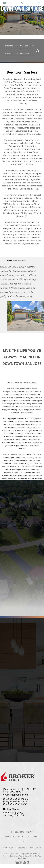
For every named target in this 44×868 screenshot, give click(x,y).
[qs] (27, 46)
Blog (28, 837)
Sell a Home (31, 832)
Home (11, 832)
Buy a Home (19, 832)
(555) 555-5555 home (15, 804)
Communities (10, 837)
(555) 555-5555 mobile (16, 799)
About (21, 837)
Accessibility (35, 848)
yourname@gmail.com (16, 795)
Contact (35, 837)
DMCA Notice (8, 848)
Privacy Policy (21, 848)
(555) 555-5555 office (15, 801)
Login (22, 841)
